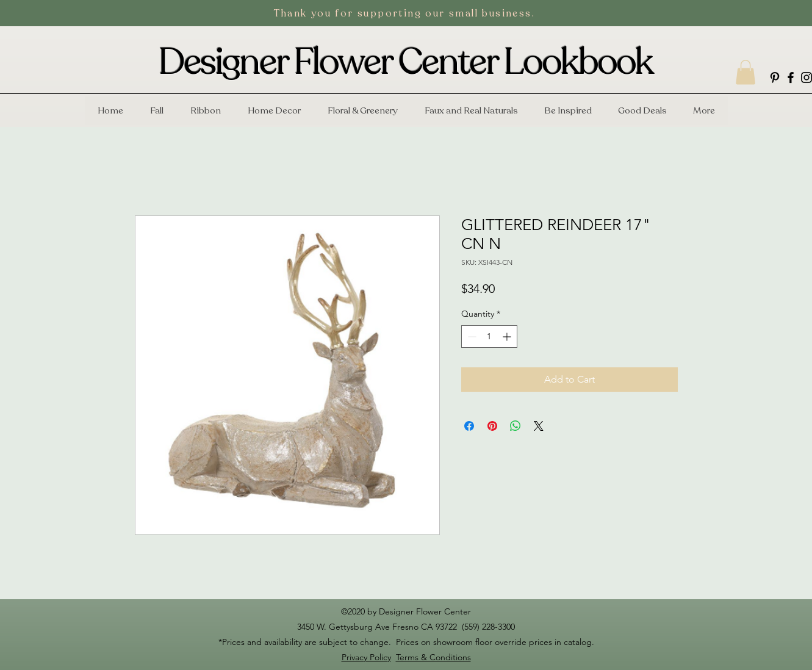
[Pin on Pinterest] (492, 426)
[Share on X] (539, 426)
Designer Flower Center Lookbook (406, 62)
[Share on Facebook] (469, 426)
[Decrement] (471, 337)
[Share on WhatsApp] (516, 426)
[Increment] (508, 337)
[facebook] (791, 77)
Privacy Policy (366, 657)
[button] (746, 72)
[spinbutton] (489, 337)
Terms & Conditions (433, 657)
